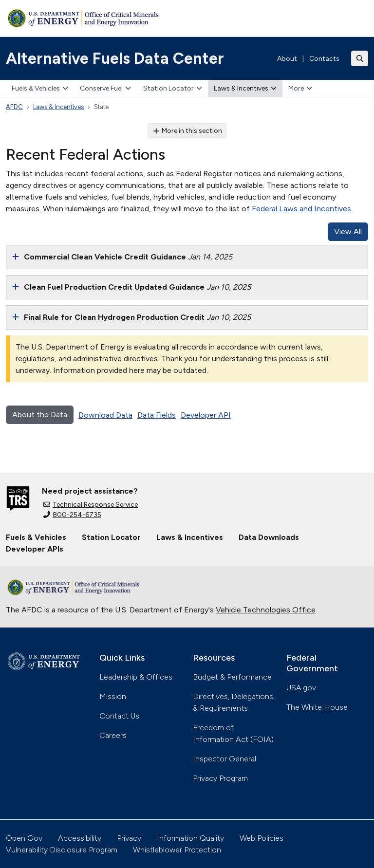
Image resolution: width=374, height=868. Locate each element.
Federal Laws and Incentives (301, 209)
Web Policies (262, 838)
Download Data (105, 415)
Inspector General (224, 759)
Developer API (206, 415)
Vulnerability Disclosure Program (62, 850)
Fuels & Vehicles (40, 88)
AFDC (14, 107)
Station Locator (173, 88)
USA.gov (301, 688)
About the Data (40, 415)
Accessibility (80, 838)
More (300, 88)
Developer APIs (35, 549)
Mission (113, 696)
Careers (113, 735)
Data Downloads (269, 537)
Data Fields (157, 415)
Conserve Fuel (105, 88)
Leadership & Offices (136, 677)
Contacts (324, 59)
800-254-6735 (72, 515)
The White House (317, 707)
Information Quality (190, 838)
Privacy (129, 838)
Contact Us (119, 716)
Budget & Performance (232, 677)
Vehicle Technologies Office (266, 610)
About (287, 59)
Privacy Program (220, 778)
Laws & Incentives (245, 88)
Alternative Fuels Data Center (115, 58)
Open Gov (24, 838)
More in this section (187, 131)
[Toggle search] (360, 58)
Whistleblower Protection (177, 850)
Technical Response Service (91, 505)
